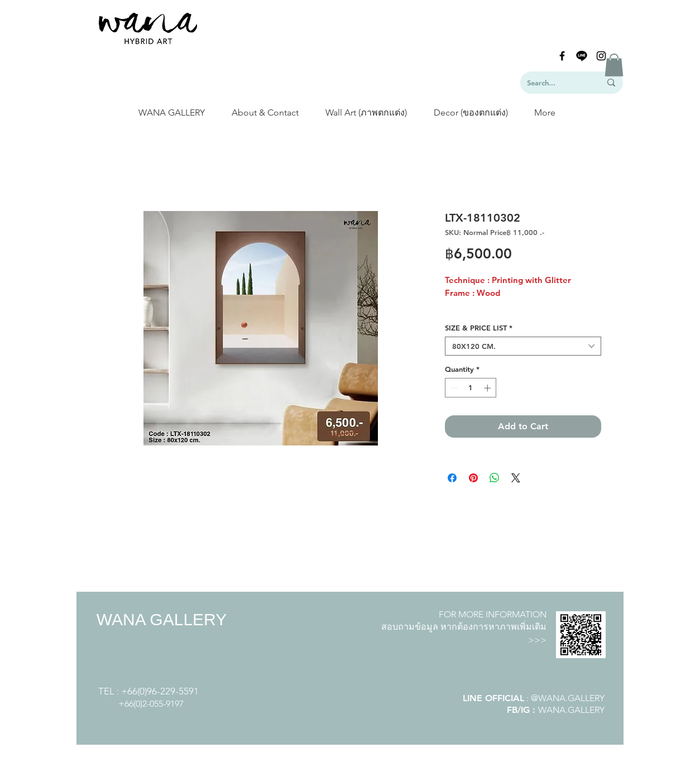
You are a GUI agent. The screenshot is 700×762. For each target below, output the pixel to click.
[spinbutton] (471, 388)
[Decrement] (453, 388)
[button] (614, 65)
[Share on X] (516, 478)
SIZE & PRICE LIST (479, 328)
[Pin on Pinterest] (473, 478)
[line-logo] (582, 56)
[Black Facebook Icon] (562, 56)
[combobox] (523, 346)
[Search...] (555, 83)
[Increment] (488, 388)
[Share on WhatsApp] (495, 478)
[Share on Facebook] (452, 478)
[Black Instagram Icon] (601, 56)
